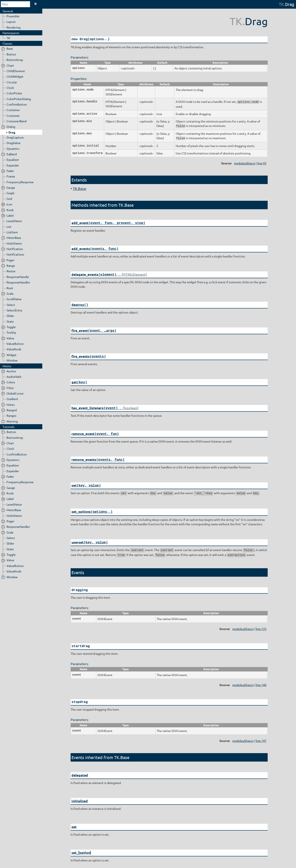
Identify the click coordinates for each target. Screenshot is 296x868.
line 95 (262, 162)
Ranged (9, 410)
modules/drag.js (245, 162)
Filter (8, 388)
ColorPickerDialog (19, 99)
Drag (12, 132)
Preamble (13, 16)
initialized (80, 793)
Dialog (8, 127)
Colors (8, 382)
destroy (80, 302)
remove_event (95, 429)
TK (281, 4)
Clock (10, 88)
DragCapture (15, 137)
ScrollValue (14, 299)
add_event (108, 222)
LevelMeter (14, 221)
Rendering (14, 27)
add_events (95, 247)
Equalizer (13, 160)
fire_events (89, 353)
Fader (8, 171)
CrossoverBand (16, 121)
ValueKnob (14, 349)
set (86, 480)
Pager (8, 260)
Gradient (12, 399)
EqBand (9, 154)
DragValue (14, 143)
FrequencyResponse (20, 182)
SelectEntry (14, 310)
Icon (7, 204)
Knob (8, 210)
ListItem (12, 232)
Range (8, 265)
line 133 (261, 621)
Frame (11, 176)
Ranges (11, 415)
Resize (11, 271)
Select (11, 305)
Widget (9, 355)
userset (90, 536)
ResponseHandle (18, 277)
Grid (9, 199)
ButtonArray (15, 60)
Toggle (9, 327)
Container (13, 110)
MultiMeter (14, 243)
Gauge (8, 187)
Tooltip (11, 332)
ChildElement (16, 71)
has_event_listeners (105, 404)
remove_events (98, 455)
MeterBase (11, 238)
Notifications (15, 254)
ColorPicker (14, 93)
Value (8, 338)
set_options (92, 505)
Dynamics (13, 149)
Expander (13, 165)
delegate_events (109, 272)
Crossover (13, 116)
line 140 (261, 677)
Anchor (9, 371)
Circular (12, 82)
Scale (8, 293)
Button (11, 54)
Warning (10, 421)
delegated (80, 767)
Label (8, 215)
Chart (8, 65)
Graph (10, 193)
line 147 (261, 733)
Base (7, 48)
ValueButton (15, 344)
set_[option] (81, 844)
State (10, 321)
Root (10, 288)
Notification (12, 249)
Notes (8, 404)
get (79, 378)
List (9, 227)
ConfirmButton (17, 104)
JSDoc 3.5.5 (149, 866)
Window (12, 360)
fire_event (94, 328)
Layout (11, 22)
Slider (10, 316)
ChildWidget (15, 76)
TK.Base (79, 187)
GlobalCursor (13, 393)
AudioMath (14, 377)
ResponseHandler (18, 282)
